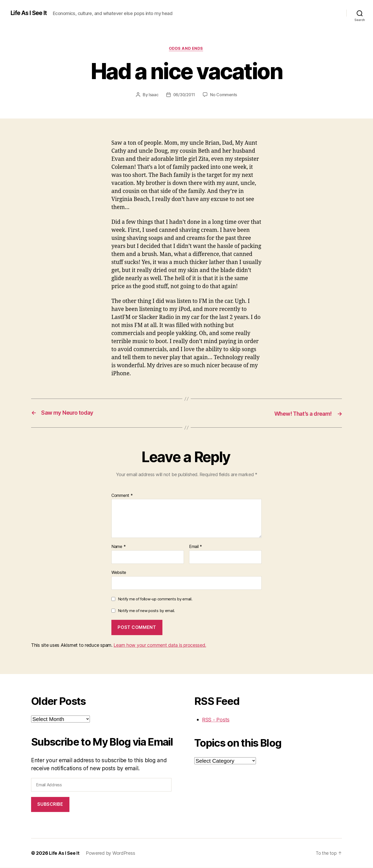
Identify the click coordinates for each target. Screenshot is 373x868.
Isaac (153, 95)
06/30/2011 (184, 95)
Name (119, 547)
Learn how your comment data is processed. (160, 645)
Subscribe (50, 804)
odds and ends (187, 49)
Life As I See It (30, 13)
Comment (122, 496)
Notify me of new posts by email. (146, 611)
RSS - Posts (217, 720)
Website (119, 573)
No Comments (224, 95)
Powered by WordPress (111, 853)
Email (196, 547)
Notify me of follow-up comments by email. (155, 599)
